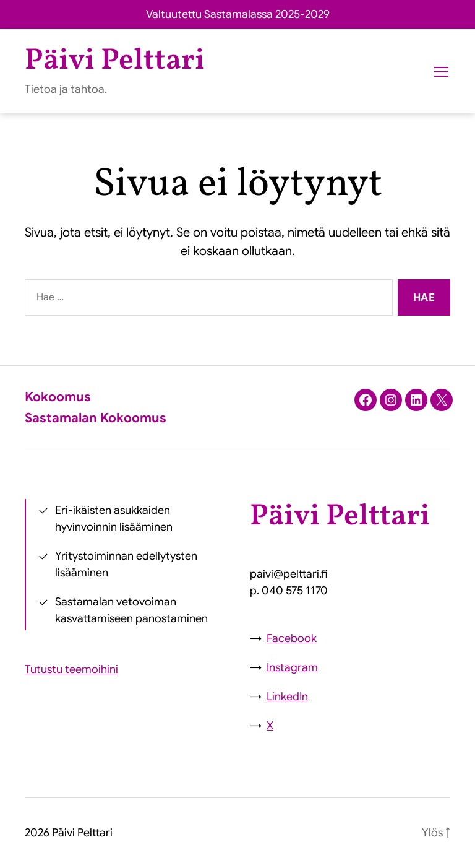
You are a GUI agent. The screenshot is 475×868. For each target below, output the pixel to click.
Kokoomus (58, 397)
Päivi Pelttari (115, 61)
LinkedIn (287, 697)
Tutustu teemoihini (71, 669)
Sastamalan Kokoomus (96, 418)
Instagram (292, 667)
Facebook (292, 638)
